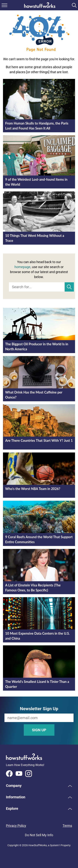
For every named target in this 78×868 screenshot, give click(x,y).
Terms (67, 826)
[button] (39, 786)
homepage (22, 267)
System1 (55, 845)
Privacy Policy (16, 826)
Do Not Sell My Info (39, 835)
